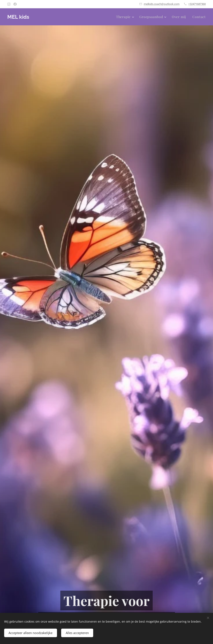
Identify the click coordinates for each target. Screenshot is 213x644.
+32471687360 (197, 4)
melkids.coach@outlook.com (162, 4)
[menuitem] (126, 17)
